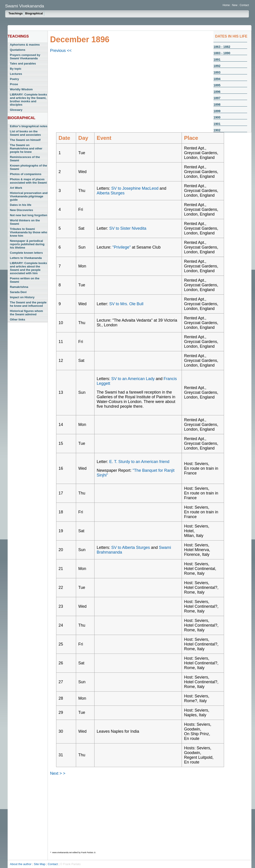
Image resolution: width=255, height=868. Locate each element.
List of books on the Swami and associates (25, 133)
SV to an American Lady (133, 379)
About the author (21, 864)
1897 (217, 98)
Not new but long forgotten (29, 215)
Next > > (58, 773)
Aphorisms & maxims (25, 45)
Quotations (18, 50)
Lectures (16, 74)
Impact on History (22, 297)
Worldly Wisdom (21, 89)
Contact (244, 5)
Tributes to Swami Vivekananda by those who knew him (29, 232)
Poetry (14, 79)
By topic (16, 69)
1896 (217, 92)
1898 (217, 105)
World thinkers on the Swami (25, 222)
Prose (14, 84)
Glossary (16, 110)
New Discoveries (21, 210)
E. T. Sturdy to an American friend (139, 462)
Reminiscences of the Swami (25, 159)
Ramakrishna (19, 287)
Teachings (16, 13)
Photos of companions (26, 174)
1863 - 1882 (222, 47)
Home (226, 5)
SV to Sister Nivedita (128, 228)
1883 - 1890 (222, 53)
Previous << (61, 51)
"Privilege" (122, 247)
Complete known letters (26, 253)
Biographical (34, 13)
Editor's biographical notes (29, 126)
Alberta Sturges (111, 193)
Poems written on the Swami (25, 280)
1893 (217, 72)
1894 (217, 79)
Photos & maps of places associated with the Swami (28, 181)
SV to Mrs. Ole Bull (126, 304)
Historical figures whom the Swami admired (26, 313)
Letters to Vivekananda (26, 258)
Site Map (40, 864)
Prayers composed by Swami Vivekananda (25, 57)
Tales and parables (23, 63)
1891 (217, 60)
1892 (217, 66)
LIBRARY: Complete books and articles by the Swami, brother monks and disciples (28, 100)
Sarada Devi (18, 292)
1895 (217, 85)
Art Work (16, 188)
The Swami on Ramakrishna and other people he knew (26, 148)
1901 (217, 124)
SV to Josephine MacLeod (135, 188)
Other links (18, 319)
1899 (217, 111)
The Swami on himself (25, 140)
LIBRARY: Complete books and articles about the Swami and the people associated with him (28, 268)
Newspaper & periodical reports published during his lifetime (27, 244)
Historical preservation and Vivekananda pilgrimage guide (29, 196)
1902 (217, 130)
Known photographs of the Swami (28, 167)
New (235, 5)
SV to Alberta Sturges (131, 548)
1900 (217, 117)
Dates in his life (21, 205)
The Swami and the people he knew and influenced (28, 304)
